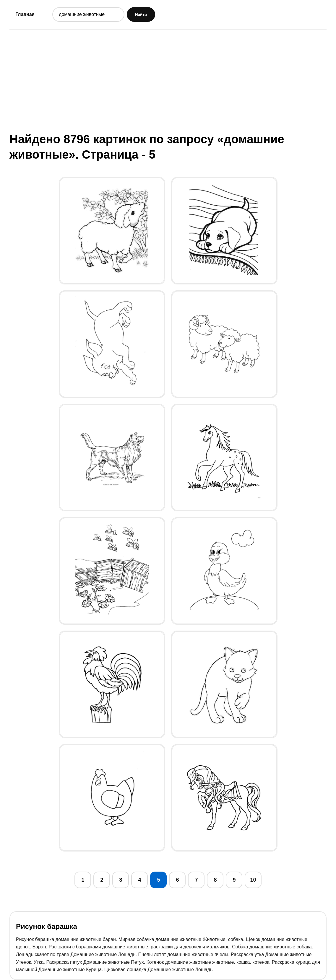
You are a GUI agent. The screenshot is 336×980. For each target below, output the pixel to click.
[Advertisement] (168, 81)
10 (253, 880)
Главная (25, 14)
